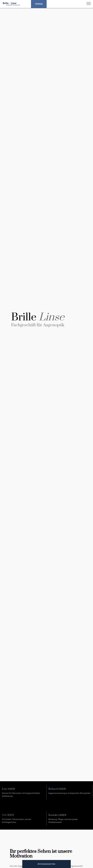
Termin (39, 4)
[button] (88, 4)
